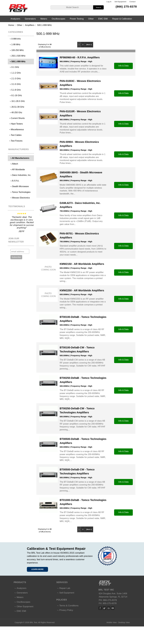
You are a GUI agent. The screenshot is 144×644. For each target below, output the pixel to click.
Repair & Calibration (122, 19)
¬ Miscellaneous (16, 129)
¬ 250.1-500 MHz (17, 56)
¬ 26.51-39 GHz (16, 107)
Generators (30, 19)
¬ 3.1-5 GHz (15, 84)
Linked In (109, 608)
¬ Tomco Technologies (19, 192)
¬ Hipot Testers (16, 124)
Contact (132, 2)
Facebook (100, 608)
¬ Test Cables (15, 135)
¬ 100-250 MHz (16, 50)
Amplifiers (30, 25)
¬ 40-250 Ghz (15, 112)
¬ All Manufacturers (19, 158)
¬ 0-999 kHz (15, 39)
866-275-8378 (110, 600)
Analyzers (15, 19)
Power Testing (77, 19)
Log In (109, 2)
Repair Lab (65, 588)
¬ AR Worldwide (17, 170)
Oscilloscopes (58, 19)
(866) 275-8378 (126, 6)
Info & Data (123, 66)
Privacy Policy (66, 610)
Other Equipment (25, 607)
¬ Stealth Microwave (19, 186)
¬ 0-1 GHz (14, 67)
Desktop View (124, 622)
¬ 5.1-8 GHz (15, 90)
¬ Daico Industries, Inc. (20, 175)
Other (19, 25)
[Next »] (89, 45)
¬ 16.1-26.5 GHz (17, 101)
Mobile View (112, 622)
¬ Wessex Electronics (19, 198)
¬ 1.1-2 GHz (15, 73)
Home (11, 25)
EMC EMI (103, 19)
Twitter (104, 608)
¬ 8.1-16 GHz (15, 95)
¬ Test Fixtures (15, 141)
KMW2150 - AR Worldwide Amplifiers (82, 264)
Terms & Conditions (69, 606)
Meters (44, 19)
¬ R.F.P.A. (14, 181)
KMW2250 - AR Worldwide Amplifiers (82, 290)
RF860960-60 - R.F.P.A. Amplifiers (80, 57)
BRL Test (33, 622)
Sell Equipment (120, 2)
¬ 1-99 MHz (14, 45)
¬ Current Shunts (17, 118)
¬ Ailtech (13, 164)
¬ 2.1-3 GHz (15, 79)
